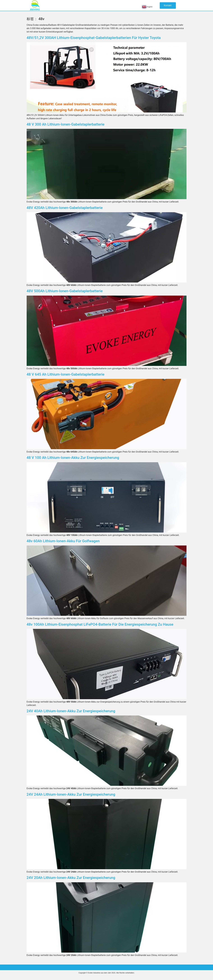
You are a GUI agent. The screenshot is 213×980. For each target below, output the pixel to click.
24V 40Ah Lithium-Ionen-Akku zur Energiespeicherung (71, 711)
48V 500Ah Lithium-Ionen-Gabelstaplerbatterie (65, 291)
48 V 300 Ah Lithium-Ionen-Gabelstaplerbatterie (66, 124)
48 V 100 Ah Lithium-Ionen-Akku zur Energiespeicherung (73, 458)
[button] (168, 5)
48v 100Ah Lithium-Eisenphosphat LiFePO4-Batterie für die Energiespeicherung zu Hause (100, 624)
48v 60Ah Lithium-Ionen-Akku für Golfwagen (63, 541)
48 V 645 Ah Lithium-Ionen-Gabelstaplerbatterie (66, 374)
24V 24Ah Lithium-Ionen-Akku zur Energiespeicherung (71, 794)
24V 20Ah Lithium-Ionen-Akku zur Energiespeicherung (71, 878)
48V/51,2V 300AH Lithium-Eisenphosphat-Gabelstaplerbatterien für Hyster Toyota (94, 38)
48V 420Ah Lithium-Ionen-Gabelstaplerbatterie (65, 208)
